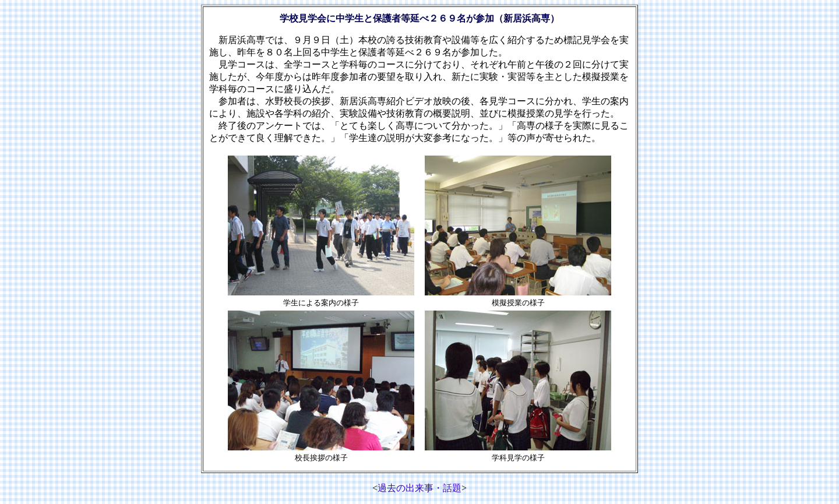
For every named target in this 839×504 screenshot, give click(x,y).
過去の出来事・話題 (419, 488)
